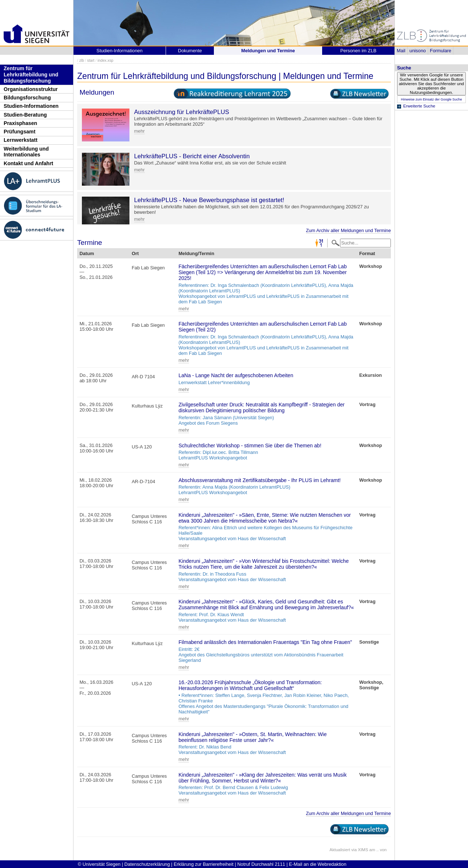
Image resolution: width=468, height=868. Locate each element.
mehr (139, 131)
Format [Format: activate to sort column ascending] (367, 253)
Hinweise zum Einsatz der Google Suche (431, 99)
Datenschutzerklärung (147, 864)
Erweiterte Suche (419, 106)
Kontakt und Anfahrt (29, 163)
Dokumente (190, 51)
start (91, 60)
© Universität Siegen (99, 864)
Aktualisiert (340, 850)
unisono (418, 51)
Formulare (441, 51)
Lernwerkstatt (20, 140)
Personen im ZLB (358, 51)
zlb (82, 60)
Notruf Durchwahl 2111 (261, 864)
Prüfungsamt (20, 132)
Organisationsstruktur (31, 89)
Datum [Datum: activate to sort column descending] (87, 253)
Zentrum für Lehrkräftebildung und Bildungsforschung (31, 74)
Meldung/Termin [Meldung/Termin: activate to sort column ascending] (196, 253)
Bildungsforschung (27, 98)
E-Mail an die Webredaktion (318, 864)
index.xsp (105, 60)
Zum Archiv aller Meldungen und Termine (348, 230)
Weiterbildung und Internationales (26, 152)
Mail (401, 51)
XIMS (363, 850)
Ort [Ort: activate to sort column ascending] (135, 253)
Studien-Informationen (31, 106)
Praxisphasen (20, 123)
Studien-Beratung (25, 115)
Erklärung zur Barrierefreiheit (204, 864)
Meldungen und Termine (268, 51)
